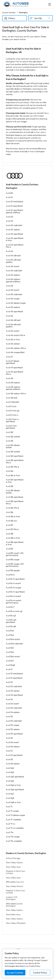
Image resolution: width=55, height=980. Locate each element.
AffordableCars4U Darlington (14, 905)
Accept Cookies (15, 973)
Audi (9, 193)
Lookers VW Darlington (12, 898)
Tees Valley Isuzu (13, 867)
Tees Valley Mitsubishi (16, 923)
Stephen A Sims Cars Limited (15, 872)
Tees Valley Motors (15, 886)
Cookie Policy (40, 973)
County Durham (9, 12)
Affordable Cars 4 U (15, 882)
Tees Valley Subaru (14, 862)
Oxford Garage (13, 858)
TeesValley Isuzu (13, 914)
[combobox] (41, 18)
